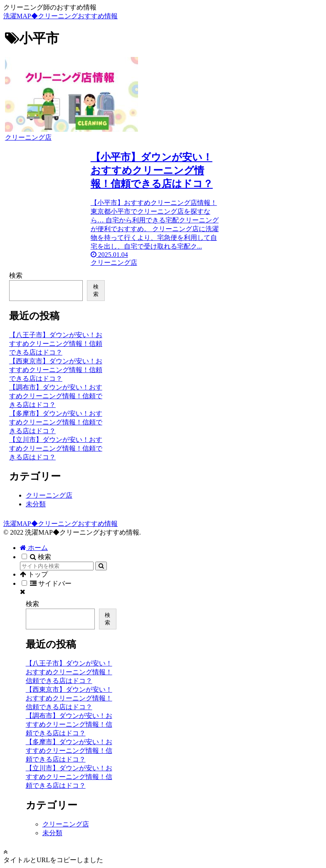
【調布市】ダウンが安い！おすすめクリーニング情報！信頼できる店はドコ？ (56, 396)
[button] (101, 566)
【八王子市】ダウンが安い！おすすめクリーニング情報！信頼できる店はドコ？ (56, 344)
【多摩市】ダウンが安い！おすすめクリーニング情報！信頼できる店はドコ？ (56, 422)
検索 (16, 275)
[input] (57, 566)
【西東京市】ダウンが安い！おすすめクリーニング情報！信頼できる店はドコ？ (56, 370)
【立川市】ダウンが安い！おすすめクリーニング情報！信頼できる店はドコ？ (56, 448)
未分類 (36, 504)
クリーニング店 (49, 495)
